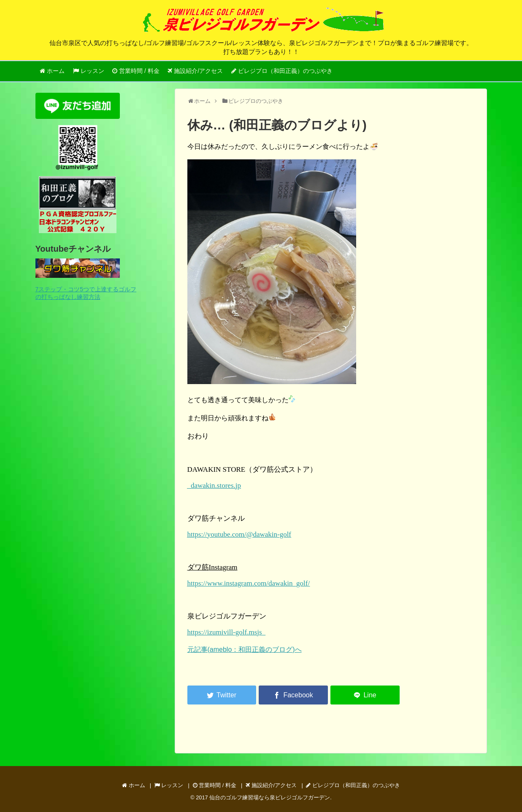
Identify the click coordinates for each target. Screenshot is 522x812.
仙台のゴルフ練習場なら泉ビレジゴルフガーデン (270, 797)
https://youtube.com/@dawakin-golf (239, 534)
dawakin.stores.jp (214, 485)
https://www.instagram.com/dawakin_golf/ (249, 583)
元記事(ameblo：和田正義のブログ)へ (245, 649)
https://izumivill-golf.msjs (227, 632)
